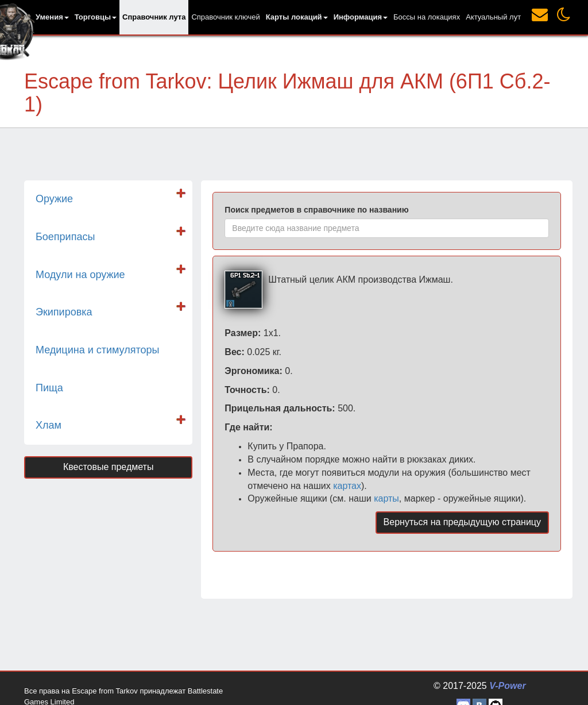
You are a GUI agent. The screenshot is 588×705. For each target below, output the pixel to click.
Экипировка (64, 312)
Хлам (49, 425)
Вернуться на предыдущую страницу (462, 522)
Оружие (54, 199)
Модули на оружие (80, 275)
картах (347, 486)
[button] (52, 17)
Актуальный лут (493, 17)
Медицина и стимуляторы (97, 350)
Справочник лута (154, 17)
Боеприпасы (65, 237)
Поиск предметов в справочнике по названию (316, 210)
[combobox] (387, 228)
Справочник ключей (225, 17)
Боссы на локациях (427, 17)
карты (386, 498)
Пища (49, 388)
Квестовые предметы (109, 467)
